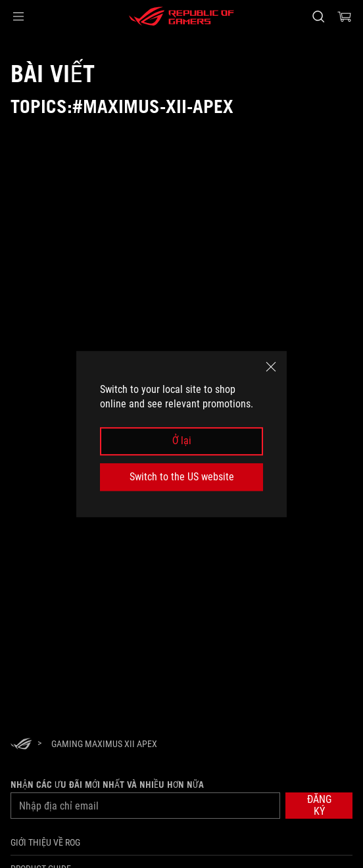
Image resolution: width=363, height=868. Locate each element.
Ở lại (182, 441)
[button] (18, 16)
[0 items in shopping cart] (345, 16)
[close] (271, 367)
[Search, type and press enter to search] (318, 16)
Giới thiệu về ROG (45, 842)
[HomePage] (21, 745)
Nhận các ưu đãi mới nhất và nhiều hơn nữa (107, 785)
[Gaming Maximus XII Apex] (104, 744)
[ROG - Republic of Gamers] (181, 16)
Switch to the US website (182, 477)
